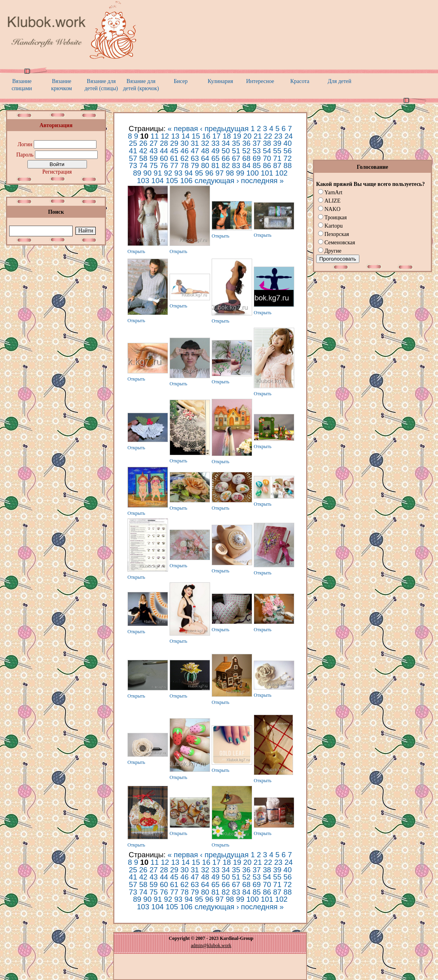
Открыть (136, 251)
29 (174, 143)
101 (267, 173)
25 (133, 143)
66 (226, 158)
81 (215, 165)
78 (184, 165)
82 (226, 165)
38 (267, 143)
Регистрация (57, 172)
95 (199, 173)
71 (277, 158)
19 (237, 136)
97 (220, 173)
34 (226, 143)
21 (258, 136)
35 (236, 143)
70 (267, 158)
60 (164, 158)
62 (184, 158)
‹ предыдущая (224, 129)
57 (133, 158)
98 (230, 173)
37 (257, 143)
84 (246, 165)
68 (246, 158)
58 (143, 158)
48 (205, 151)
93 (178, 173)
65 (215, 158)
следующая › (217, 181)
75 (153, 165)
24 (288, 136)
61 (174, 158)
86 (267, 165)
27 (153, 143)
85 (257, 165)
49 (215, 151)
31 (195, 143)
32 (205, 143)
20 (248, 136)
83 (236, 165)
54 (267, 151)
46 (184, 151)
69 (257, 158)
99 (240, 173)
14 (186, 136)
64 (205, 158)
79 (195, 165)
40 (288, 143)
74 (143, 165)
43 (153, 151)
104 (157, 181)
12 (165, 136)
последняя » (262, 181)
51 (236, 151)
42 (143, 151)
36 (246, 143)
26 (143, 143)
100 (252, 173)
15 (196, 136)
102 (281, 173)
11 (155, 136)
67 (236, 158)
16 (206, 136)
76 (164, 165)
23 (278, 136)
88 (288, 165)
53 (257, 151)
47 (195, 151)
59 (153, 158)
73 (133, 165)
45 (174, 151)
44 (164, 151)
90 (148, 173)
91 (158, 173)
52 (246, 151)
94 (189, 173)
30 (184, 143)
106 (186, 181)
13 (175, 136)
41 (133, 151)
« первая (183, 129)
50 (226, 151)
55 (277, 151)
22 (268, 136)
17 (217, 136)
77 (174, 165)
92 (168, 173)
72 (288, 158)
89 (137, 173)
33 (215, 143)
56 (288, 151)
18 (227, 136)
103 (143, 181)
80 (205, 165)
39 (277, 143)
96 (209, 173)
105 (172, 181)
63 (195, 158)
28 (164, 143)
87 (277, 165)
